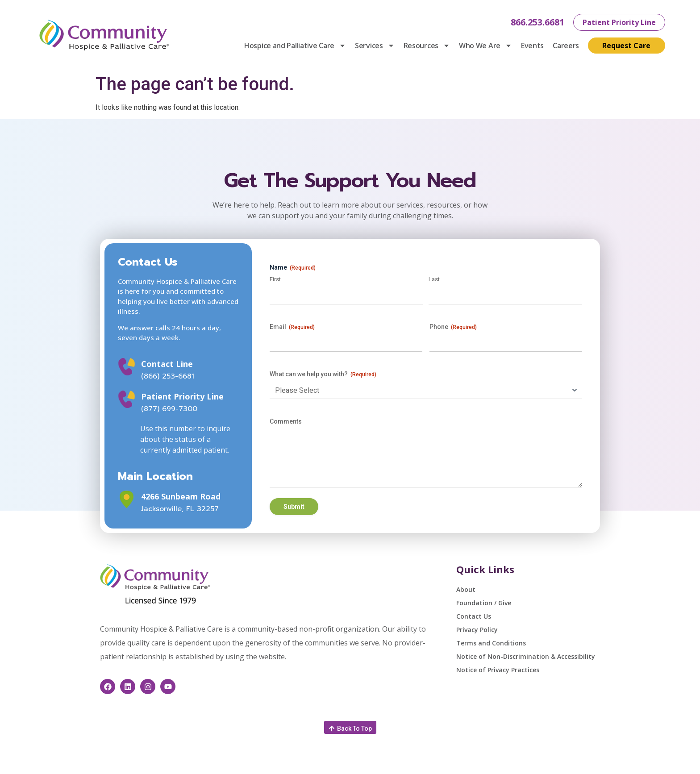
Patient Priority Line (182, 396)
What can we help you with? (323, 375)
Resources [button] (427, 46)
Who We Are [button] (485, 46)
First (275, 279)
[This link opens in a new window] (127, 499)
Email (292, 327)
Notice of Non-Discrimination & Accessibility (526, 656)
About (466, 589)
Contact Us (474, 616)
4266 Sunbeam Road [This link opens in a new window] (181, 496)
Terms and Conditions (491, 643)
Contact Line (167, 364)
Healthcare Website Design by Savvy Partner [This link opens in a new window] (517, 762)
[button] (350, 727)
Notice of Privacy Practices (498, 670)
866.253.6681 (537, 22)
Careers (566, 46)
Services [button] (375, 46)
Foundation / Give (484, 603)
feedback (326, 762)
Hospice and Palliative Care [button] (295, 46)
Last (434, 279)
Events (532, 46)
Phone (453, 327)
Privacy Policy (477, 630)
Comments (286, 421)
